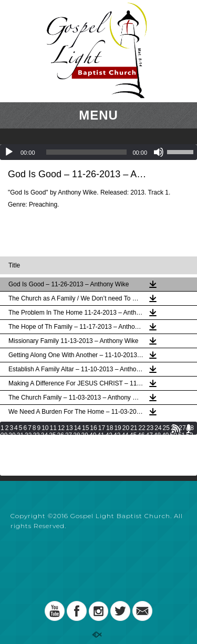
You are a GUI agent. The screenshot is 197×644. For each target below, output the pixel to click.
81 (36, 450)
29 (4, 435)
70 (141, 443)
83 (52, 450)
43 (117, 435)
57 (36, 443)
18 (110, 428)
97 (165, 450)
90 (109, 450)
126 (110, 465)
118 (17, 465)
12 (61, 428)
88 (93, 450)
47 (149, 435)
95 (149, 450)
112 (144, 457)
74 (174, 443)
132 (179, 465)
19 (117, 428)
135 (17, 472)
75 (182, 443)
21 (134, 428)
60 (61, 443)
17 (102, 428)
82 (44, 450)
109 (110, 457)
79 (20, 450)
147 (156, 472)
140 (75, 472)
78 (12, 450)
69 (133, 443)
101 (17, 457)
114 (168, 457)
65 (101, 443)
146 (144, 472)
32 (28, 435)
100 (6, 457)
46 (141, 435)
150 (191, 472)
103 (40, 457)
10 (45, 428)
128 (133, 465)
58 (44, 443)
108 (98, 457)
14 (77, 428)
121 (52, 465)
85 (69, 450)
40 (93, 435)
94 (141, 450)
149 (179, 472)
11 (53, 428)
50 (174, 435)
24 (158, 428)
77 (4, 450)
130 (156, 465)
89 (101, 450)
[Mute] (159, 152)
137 (40, 472)
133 (191, 465)
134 (6, 472)
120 (40, 465)
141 (87, 472)
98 (174, 450)
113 (156, 457)
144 (121, 472)
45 (133, 435)
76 (189, 443)
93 (133, 450)
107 (87, 457)
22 (142, 428)
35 (52, 435)
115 (179, 457)
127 (121, 465)
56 (28, 443)
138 (52, 472)
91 (117, 450)
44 (125, 435)
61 (69, 443)
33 (36, 435)
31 (20, 435)
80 (28, 450)
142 (98, 472)
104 (52, 457)
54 (12, 443)
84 (61, 450)
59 (52, 443)
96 (157, 450)
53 (4, 443)
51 (182, 435)
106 (75, 457)
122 (64, 465)
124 (87, 465)
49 (165, 435)
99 (182, 450)
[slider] (87, 152)
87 (85, 450)
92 (125, 450)
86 (76, 450)
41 (101, 435)
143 (110, 472)
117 (6, 465)
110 (121, 457)
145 (133, 472)
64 (93, 443)
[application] (98, 152)
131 (168, 465)
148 (168, 472)
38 (76, 435)
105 (64, 457)
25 (166, 428)
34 (44, 435)
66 (109, 443)
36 (61, 435)
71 (149, 443)
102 (29, 457)
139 (64, 472)
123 (75, 465)
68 (125, 443)
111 (133, 457)
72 (157, 443)
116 (191, 457)
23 (150, 428)
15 (85, 428)
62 (76, 443)
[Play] (9, 152)
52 (189, 435)
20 (126, 428)
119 (29, 465)
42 (109, 435)
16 (93, 428)
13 (69, 428)
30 (12, 435)
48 (157, 435)
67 (117, 443)
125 (98, 465)
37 (69, 435)
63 (85, 443)
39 (85, 435)
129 (144, 465)
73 (165, 443)
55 (20, 443)
